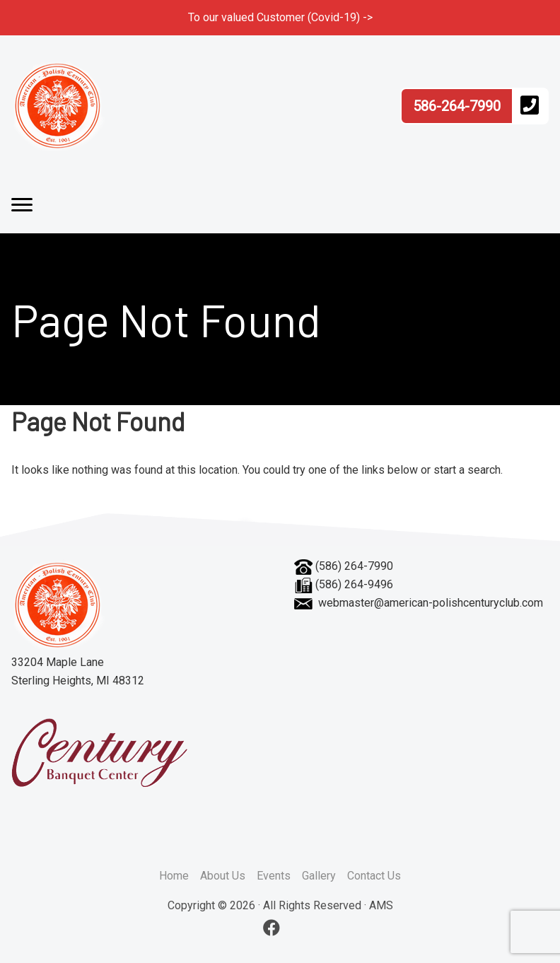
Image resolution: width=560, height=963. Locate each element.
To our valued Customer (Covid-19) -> (280, 17)
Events (274, 876)
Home (174, 876)
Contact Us (374, 876)
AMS (381, 905)
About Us (223, 876)
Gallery (319, 876)
